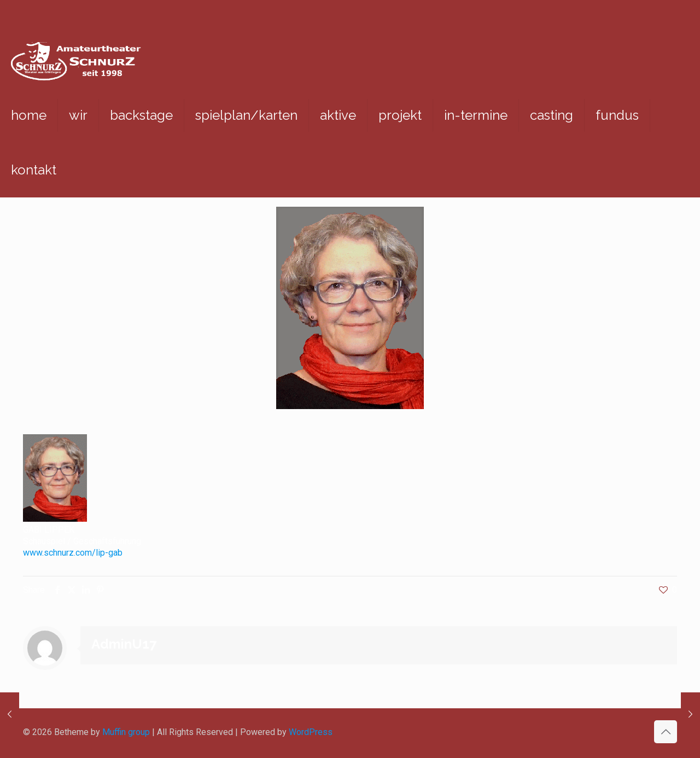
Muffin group (126, 732)
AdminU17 (124, 644)
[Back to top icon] (666, 732)
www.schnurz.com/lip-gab (73, 553)
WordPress (311, 732)
